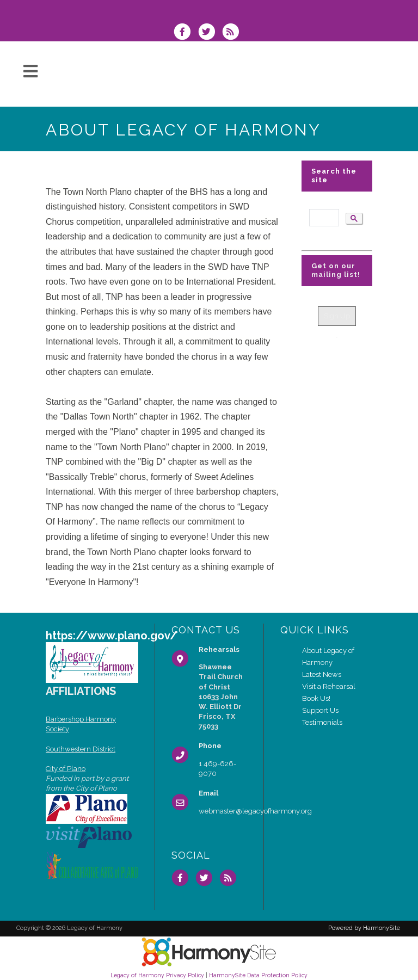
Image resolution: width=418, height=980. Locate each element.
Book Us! (316, 698)
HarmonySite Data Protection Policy (258, 975)
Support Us (320, 710)
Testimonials (322, 722)
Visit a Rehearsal (329, 686)
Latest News (322, 674)
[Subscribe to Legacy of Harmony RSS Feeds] (233, 33)
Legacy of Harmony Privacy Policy (157, 975)
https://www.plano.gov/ (112, 636)
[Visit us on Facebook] (186, 33)
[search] (323, 218)
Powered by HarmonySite (364, 928)
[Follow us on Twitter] (210, 33)
